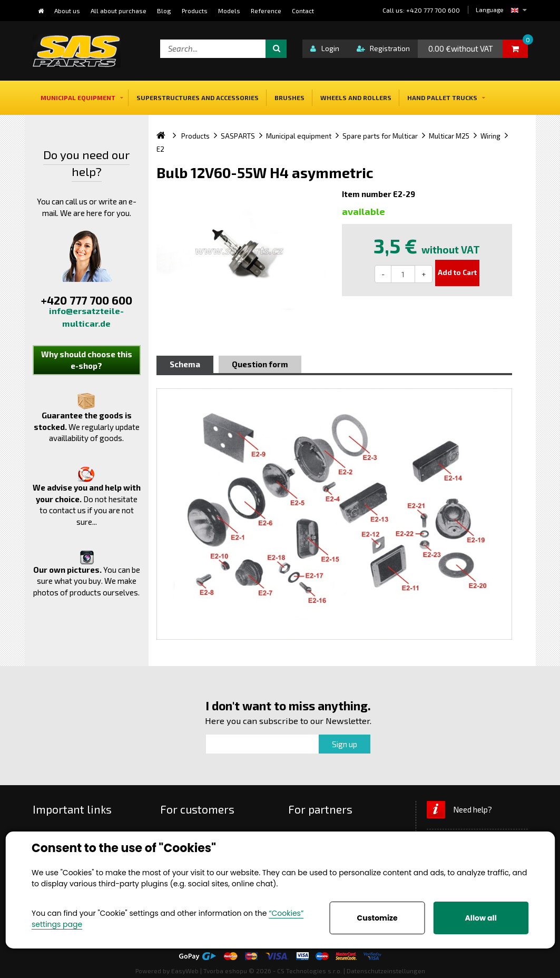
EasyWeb (185, 971)
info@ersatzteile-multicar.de (86, 317)
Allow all (481, 918)
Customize (377, 918)
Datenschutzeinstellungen (386, 971)
